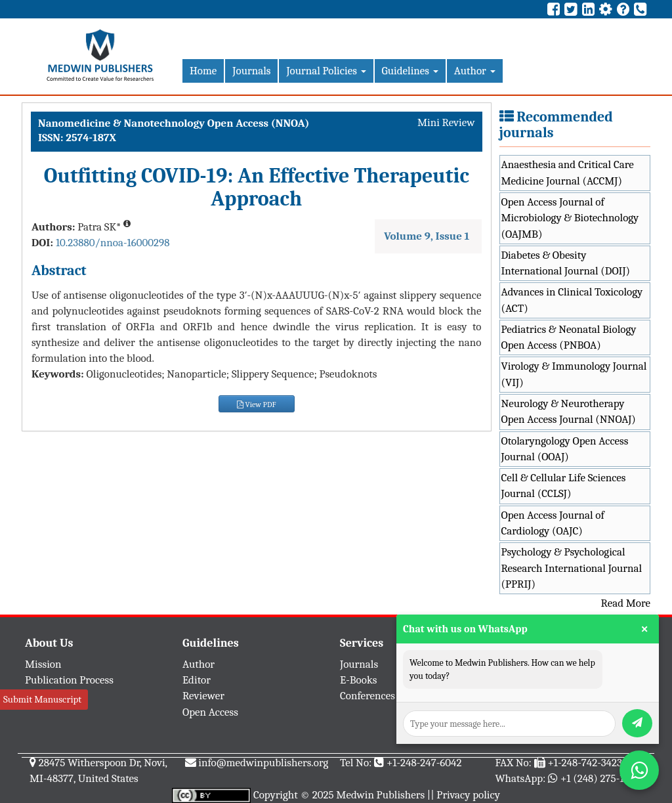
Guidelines (410, 71)
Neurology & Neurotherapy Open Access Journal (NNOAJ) (569, 411)
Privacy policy (468, 795)
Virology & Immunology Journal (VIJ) (574, 374)
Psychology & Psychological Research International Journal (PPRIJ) (572, 568)
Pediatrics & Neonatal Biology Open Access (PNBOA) (569, 337)
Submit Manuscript (42, 699)
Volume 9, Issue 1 (427, 236)
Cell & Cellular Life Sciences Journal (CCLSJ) (564, 486)
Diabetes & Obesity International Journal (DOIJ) (566, 263)
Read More (626, 603)
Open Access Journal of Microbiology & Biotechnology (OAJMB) (570, 218)
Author (475, 71)
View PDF (257, 404)
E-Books (358, 680)
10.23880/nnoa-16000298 (113, 243)
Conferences (367, 696)
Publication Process (69, 680)
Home (203, 71)
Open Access (210, 712)
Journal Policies (326, 71)
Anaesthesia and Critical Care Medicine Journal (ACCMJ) (568, 172)
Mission (43, 664)
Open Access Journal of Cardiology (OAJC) (553, 523)
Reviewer (203, 696)
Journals (251, 71)
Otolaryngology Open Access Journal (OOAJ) (565, 449)
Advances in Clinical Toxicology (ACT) (572, 300)
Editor (197, 680)
